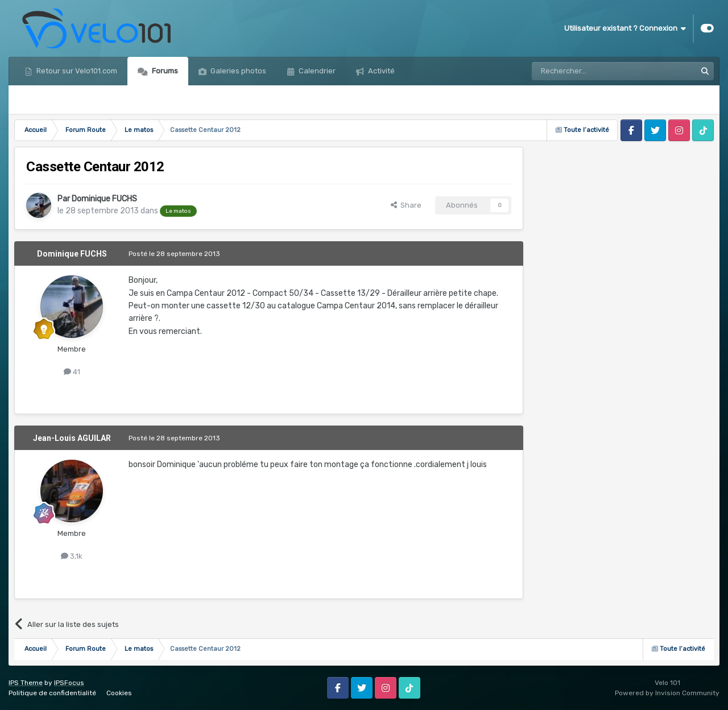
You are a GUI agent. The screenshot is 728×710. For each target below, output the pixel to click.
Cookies (119, 693)
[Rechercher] (589, 71)
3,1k (72, 556)
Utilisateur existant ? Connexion (625, 28)
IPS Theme (26, 683)
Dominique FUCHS (104, 199)
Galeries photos (237, 71)
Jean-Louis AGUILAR (72, 438)
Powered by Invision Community (667, 693)
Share (406, 205)
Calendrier (316, 71)
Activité (380, 71)
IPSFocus (69, 683)
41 (72, 372)
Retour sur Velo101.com (76, 71)
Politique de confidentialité (52, 693)
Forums (164, 71)
